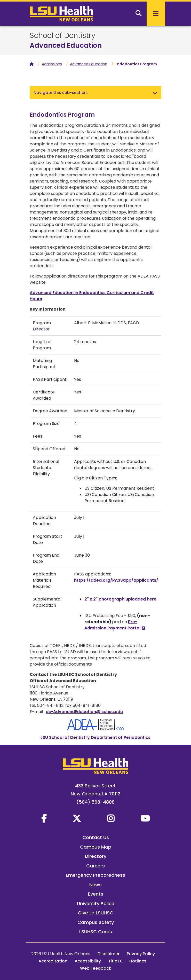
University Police (96, 903)
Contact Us (96, 837)
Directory (96, 856)
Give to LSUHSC (95, 913)
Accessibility (88, 961)
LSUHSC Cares (96, 932)
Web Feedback (96, 968)
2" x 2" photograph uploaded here (120, 599)
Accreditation (53, 961)
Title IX (115, 961)
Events (96, 894)
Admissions (52, 64)
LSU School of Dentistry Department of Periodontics (95, 737)
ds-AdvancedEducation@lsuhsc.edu (84, 712)
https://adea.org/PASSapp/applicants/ (116, 580)
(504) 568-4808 (95, 802)
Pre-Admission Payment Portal (112, 625)
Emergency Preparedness (95, 875)
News (95, 885)
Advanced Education (66, 45)
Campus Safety (96, 922)
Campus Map (96, 847)
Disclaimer (109, 954)
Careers (95, 866)
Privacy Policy (141, 954)
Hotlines (138, 961)
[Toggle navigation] (155, 93)
